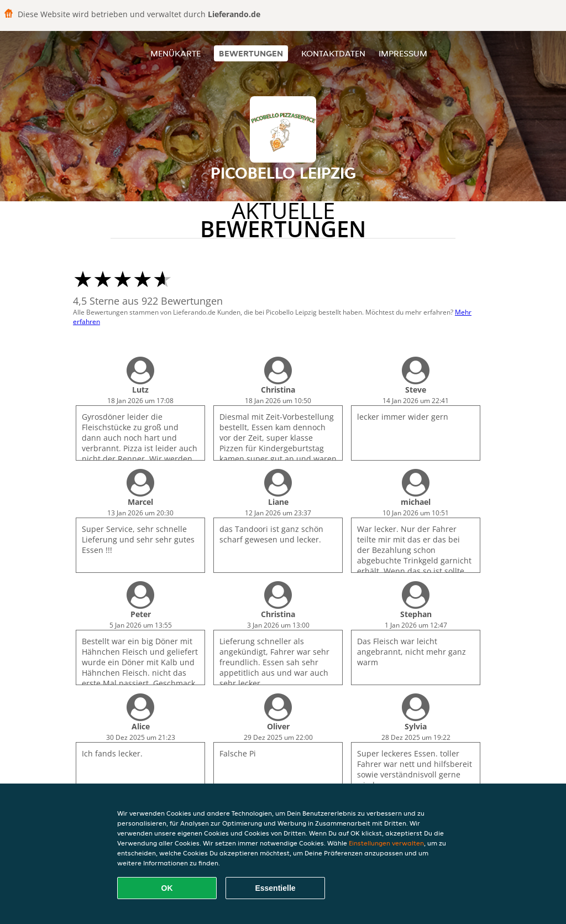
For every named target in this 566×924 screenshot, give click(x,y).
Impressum (403, 53)
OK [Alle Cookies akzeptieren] (167, 888)
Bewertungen (251, 53)
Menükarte (175, 53)
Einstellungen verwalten (386, 843)
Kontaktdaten (333, 53)
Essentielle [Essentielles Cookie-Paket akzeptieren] (275, 888)
